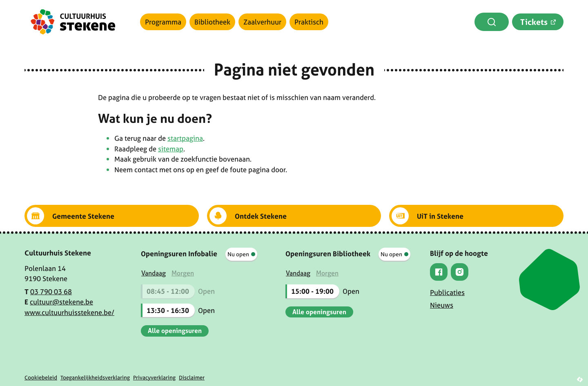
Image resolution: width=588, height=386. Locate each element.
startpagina (185, 138)
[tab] (154, 273)
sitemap (171, 149)
